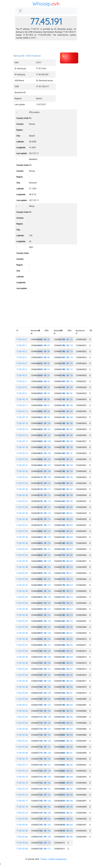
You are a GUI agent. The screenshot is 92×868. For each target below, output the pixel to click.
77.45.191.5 (22, 369)
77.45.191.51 (22, 645)
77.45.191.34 (22, 543)
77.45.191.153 (45, 741)
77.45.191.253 (67, 825)
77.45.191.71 (22, 765)
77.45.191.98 (44, 411)
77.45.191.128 (45, 591)
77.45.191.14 (22, 423)
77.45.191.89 (44, 357)
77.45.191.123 (45, 561)
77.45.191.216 (67, 603)
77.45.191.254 (67, 831)
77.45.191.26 (22, 495)
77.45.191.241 (67, 753)
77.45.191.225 (67, 657)
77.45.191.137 (45, 645)
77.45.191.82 (22, 831)
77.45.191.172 (67, 339)
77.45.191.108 (45, 471)
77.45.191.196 (67, 483)
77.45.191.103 (45, 441)
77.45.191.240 (67, 747)
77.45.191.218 (67, 615)
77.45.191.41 (22, 585)
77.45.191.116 (45, 519)
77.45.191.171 (45, 849)
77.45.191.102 (45, 435)
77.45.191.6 (22, 375)
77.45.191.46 (22, 615)
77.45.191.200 (67, 507)
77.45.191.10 (22, 399)
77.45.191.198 (67, 495)
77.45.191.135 (45, 633)
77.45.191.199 (67, 501)
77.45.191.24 (22, 483)
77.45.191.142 (45, 675)
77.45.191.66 (22, 735)
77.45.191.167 (45, 825)
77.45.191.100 (45, 423)
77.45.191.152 (45, 735)
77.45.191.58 (22, 687)
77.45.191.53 (22, 657)
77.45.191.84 (22, 843)
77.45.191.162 (45, 795)
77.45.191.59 (22, 693)
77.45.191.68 (22, 747)
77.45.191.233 (67, 705)
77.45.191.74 (22, 783)
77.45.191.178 (67, 375)
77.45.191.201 (67, 513)
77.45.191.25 (22, 489)
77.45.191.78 (22, 807)
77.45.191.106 (45, 459)
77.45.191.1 (22, 345)
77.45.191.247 (67, 789)
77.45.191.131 (45, 609)
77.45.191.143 (45, 681)
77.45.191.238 (67, 735)
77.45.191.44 (22, 603)
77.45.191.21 (22, 465)
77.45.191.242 (67, 759)
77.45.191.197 (67, 489)
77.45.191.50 (22, 639)
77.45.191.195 (67, 477)
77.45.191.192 (67, 459)
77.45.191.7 (22, 381)
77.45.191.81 (22, 825)
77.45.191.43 (22, 597)
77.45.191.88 (44, 351)
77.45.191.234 (67, 711)
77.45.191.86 (44, 339)
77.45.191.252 (67, 819)
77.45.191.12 (22, 411)
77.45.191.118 (45, 531)
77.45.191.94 (44, 387)
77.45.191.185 (67, 417)
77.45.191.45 (22, 609)
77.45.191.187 (67, 429)
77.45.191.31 (22, 525)
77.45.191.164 (45, 807)
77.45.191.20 (22, 459)
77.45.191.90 (44, 363)
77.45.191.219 (67, 621)
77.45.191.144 (45, 687)
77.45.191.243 (67, 765)
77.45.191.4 (22, 363)
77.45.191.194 (67, 471)
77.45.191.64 (22, 723)
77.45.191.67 (22, 741)
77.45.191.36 (22, 555)
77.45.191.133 (45, 621)
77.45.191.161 (45, 789)
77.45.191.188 (67, 435)
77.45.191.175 (67, 357)
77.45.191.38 (22, 567)
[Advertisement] (46, 48)
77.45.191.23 (22, 477)
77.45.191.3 (22, 357)
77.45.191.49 (22, 633)
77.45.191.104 (45, 447)
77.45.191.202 (67, 519)
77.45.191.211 (67, 573)
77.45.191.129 (45, 597)
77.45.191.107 (45, 465)
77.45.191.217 (67, 609)
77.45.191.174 (67, 351)
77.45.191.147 (45, 705)
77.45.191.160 (45, 783)
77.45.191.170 (45, 843)
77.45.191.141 (45, 669)
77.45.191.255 (67, 837)
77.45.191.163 (45, 801)
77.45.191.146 (45, 699)
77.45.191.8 (22, 387)
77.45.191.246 (67, 783)
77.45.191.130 (45, 603)
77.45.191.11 (22, 405)
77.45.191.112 (45, 495)
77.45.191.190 (67, 447)
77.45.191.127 (45, 585)
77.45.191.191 (67, 453)
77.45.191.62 (22, 711)
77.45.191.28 (22, 507)
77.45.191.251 (67, 813)
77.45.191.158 (45, 771)
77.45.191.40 (22, 579)
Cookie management (57, 859)
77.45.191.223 (67, 645)
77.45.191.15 (22, 429)
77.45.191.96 (44, 399)
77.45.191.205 (67, 537)
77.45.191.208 (67, 555)
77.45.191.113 (45, 501)
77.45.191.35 (22, 549)
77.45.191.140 (45, 663)
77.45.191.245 (67, 777)
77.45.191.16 (22, 435)
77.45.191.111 (45, 489)
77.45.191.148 (45, 711)
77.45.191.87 (44, 345)
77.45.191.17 (22, 441)
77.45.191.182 (67, 399)
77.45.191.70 (22, 759)
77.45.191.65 (22, 729)
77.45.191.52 (22, 651)
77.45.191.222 (67, 639)
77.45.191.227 (67, 669)
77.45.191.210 (67, 567)
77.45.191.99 (44, 417)
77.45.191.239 (67, 741)
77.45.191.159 (45, 777)
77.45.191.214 (67, 591)
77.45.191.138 (45, 651)
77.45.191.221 (67, 633)
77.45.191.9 (22, 393)
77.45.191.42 (22, 591)
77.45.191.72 (22, 771)
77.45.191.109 (45, 477)
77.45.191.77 (22, 801)
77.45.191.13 (22, 417)
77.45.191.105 (45, 453)
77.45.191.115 (45, 513)
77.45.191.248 (67, 795)
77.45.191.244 (67, 771)
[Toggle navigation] (20, 11)
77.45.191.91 (44, 369)
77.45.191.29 (22, 513)
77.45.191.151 (45, 729)
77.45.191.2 (22, 351)
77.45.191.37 (22, 561)
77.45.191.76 (22, 795)
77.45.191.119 (45, 537)
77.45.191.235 (67, 717)
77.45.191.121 (45, 549)
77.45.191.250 (67, 807)
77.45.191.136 (45, 639)
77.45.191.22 (22, 471)
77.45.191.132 (45, 615)
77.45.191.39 (22, 573)
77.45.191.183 (67, 405)
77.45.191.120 (45, 543)
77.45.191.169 (45, 837)
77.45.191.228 (67, 675)
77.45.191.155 (45, 753)
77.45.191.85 (22, 849)
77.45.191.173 (67, 345)
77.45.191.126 (45, 579)
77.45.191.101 (45, 429)
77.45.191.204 (67, 531)
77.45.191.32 (22, 531)
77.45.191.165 (45, 813)
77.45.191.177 (67, 369)
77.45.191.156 (45, 759)
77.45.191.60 (22, 699)
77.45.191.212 (67, 579)
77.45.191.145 (45, 693)
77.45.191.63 (22, 717)
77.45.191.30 (22, 519)
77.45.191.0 (22, 339)
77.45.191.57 (22, 681)
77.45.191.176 (67, 363)
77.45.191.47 (22, 621)
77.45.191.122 (45, 555)
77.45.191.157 (45, 765)
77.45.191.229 (67, 681)
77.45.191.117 (45, 525)
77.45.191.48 (22, 627)
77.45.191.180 (67, 387)
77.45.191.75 (22, 789)
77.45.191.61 (22, 705)
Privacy (44, 859)
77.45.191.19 (22, 453)
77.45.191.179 (67, 381)
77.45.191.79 (22, 813)
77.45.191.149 (45, 717)
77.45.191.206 (67, 543)
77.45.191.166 (45, 819)
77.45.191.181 (67, 393)
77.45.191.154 (45, 747)
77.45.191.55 (22, 669)
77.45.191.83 (22, 837)
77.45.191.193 (67, 465)
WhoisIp (41, 4)
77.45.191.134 (45, 627)
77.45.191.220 (67, 627)
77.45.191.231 (67, 693)
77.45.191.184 (67, 411)
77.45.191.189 (67, 441)
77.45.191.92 (44, 375)
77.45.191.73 (22, 777)
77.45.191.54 (22, 663)
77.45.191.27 (22, 501)
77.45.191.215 (67, 597)
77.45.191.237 (67, 729)
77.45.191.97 (44, 405)
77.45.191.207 (67, 549)
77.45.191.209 (67, 561)
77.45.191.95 (44, 393)
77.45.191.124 (45, 567)
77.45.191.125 (45, 573)
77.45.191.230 (67, 687)
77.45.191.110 (45, 483)
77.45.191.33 (22, 537)
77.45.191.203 (67, 525)
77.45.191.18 (22, 447)
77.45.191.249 (67, 801)
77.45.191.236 (67, 723)
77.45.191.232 (67, 699)
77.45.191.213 (67, 585)
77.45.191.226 (67, 663)
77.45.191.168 (45, 831)
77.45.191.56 (22, 675)
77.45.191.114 (45, 507)
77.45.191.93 (44, 381)
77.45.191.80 (22, 819)
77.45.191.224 (67, 651)
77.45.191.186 (67, 423)
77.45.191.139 (45, 657)
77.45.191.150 (45, 723)
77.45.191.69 (22, 753)
